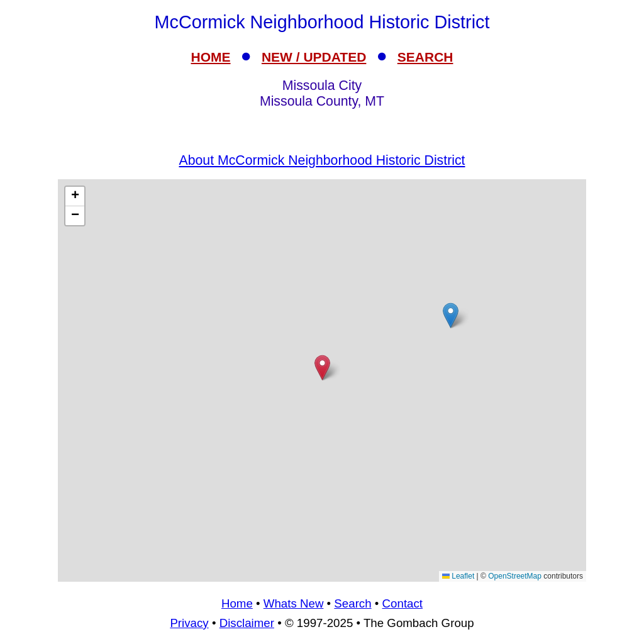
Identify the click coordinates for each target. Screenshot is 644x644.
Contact (402, 603)
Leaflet (458, 576)
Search (353, 603)
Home (237, 603)
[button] (451, 315)
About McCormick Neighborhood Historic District (322, 160)
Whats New (294, 603)
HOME (211, 57)
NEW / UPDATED (314, 57)
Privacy (189, 623)
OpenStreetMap (515, 576)
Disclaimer (247, 623)
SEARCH (425, 57)
